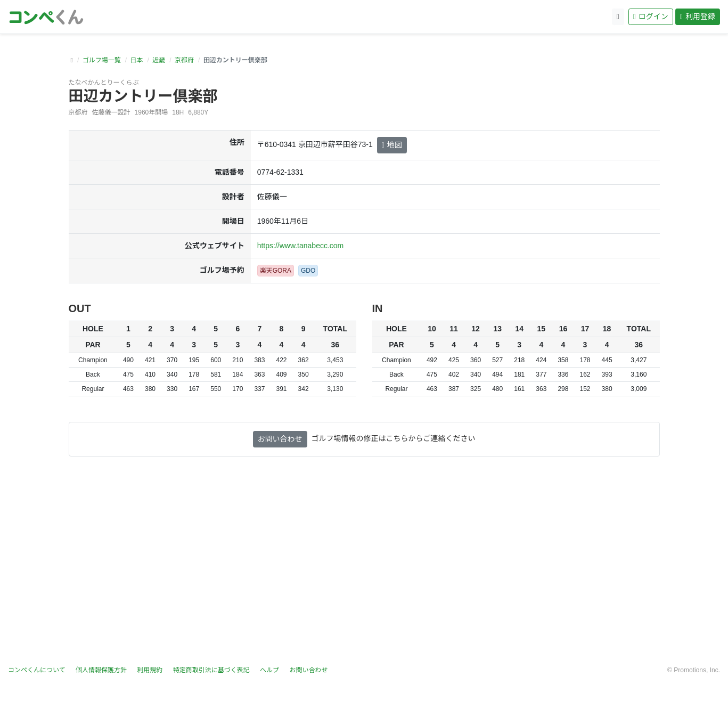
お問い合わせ (280, 439)
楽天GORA (276, 271)
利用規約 (150, 670)
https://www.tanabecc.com (301, 246)
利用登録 (698, 17)
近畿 (159, 60)
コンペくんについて (37, 670)
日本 (136, 60)
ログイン (651, 17)
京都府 (184, 60)
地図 (392, 145)
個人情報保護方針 (101, 670)
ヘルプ (269, 670)
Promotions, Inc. (697, 670)
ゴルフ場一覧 (102, 60)
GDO (308, 271)
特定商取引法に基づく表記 (211, 670)
